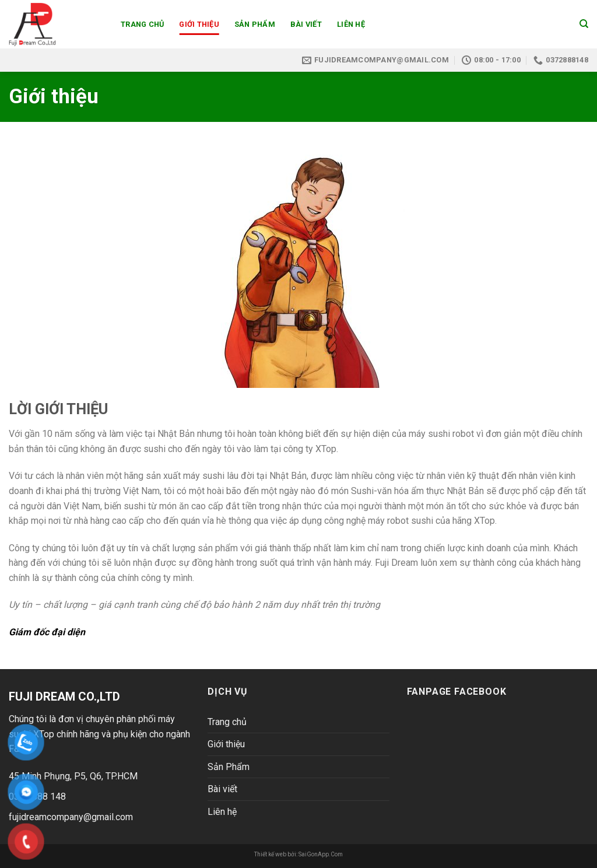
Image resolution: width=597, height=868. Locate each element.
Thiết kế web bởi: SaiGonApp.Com (298, 854)
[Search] (584, 24)
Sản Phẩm (255, 24)
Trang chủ (142, 24)
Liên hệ (351, 24)
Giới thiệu (199, 24)
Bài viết (306, 24)
